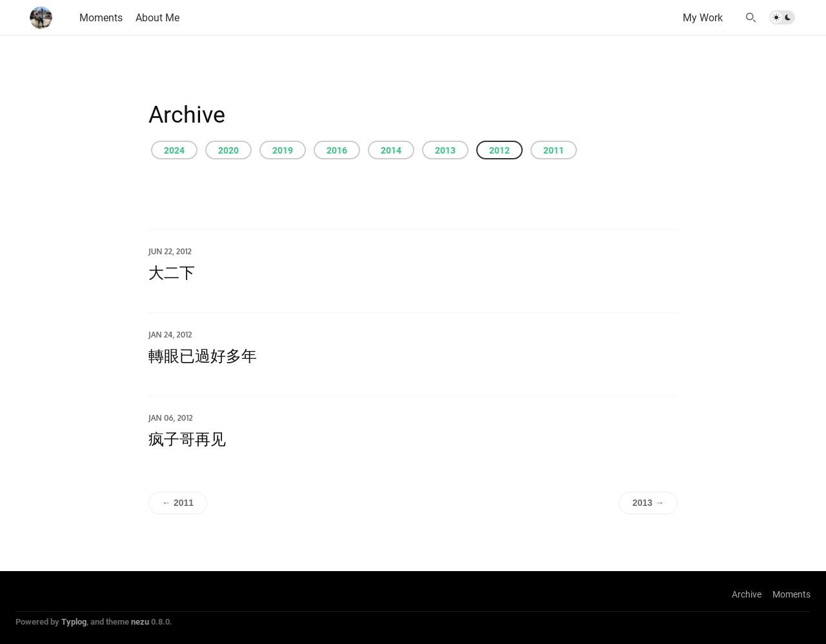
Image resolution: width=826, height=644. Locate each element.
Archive (747, 594)
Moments (791, 594)
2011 (554, 150)
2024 (174, 150)
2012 (499, 150)
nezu (140, 621)
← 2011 (178, 503)
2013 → (648, 503)
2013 (445, 150)
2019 (283, 150)
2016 (337, 150)
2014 (391, 150)
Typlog (74, 621)
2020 (228, 150)
